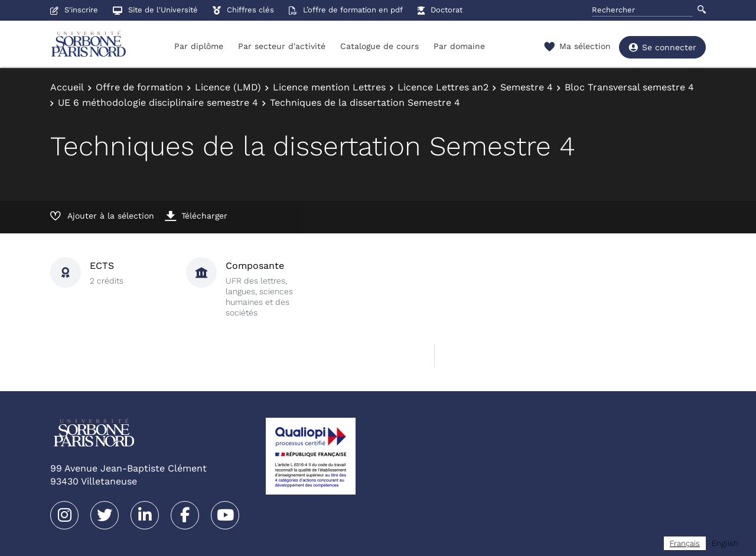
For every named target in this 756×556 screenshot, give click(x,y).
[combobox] (685, 543)
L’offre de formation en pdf (346, 10)
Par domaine (459, 46)
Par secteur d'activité (282, 46)
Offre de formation (139, 87)
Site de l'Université (155, 10)
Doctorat (440, 10)
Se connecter (662, 47)
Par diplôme (199, 46)
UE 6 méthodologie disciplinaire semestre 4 (158, 103)
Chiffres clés (243, 10)
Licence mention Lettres (329, 87)
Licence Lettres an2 (443, 87)
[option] (725, 543)
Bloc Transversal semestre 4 (629, 87)
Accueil (67, 87)
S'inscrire (74, 10)
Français (685, 543)
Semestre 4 (527, 87)
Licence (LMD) (228, 87)
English (725, 543)
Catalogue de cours (379, 46)
